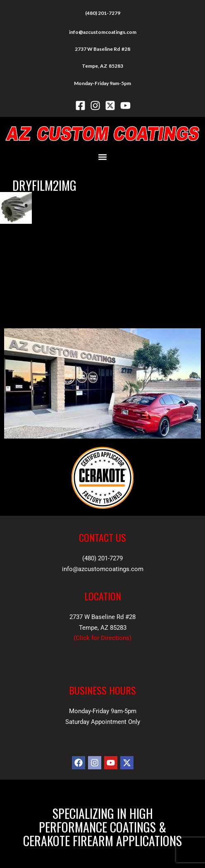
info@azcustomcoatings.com (103, 32)
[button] (103, 157)
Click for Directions (102, 638)
